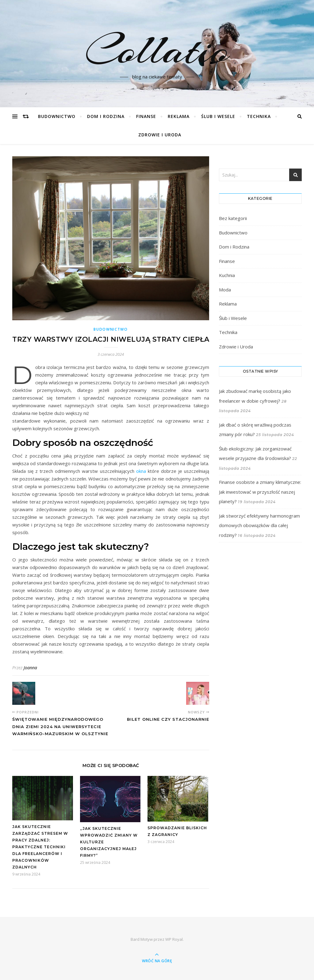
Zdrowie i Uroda (160, 135)
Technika (259, 116)
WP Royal (174, 939)
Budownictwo (57, 116)
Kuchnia (227, 275)
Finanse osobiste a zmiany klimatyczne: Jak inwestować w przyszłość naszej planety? (260, 492)
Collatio (157, 50)
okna (141, 471)
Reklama (179, 116)
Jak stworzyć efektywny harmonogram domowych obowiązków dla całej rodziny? (259, 525)
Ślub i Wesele (218, 116)
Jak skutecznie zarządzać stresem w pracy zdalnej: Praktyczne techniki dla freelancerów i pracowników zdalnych (40, 847)
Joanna (30, 668)
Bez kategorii (233, 218)
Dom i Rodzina (106, 116)
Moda (225, 290)
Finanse (146, 116)
